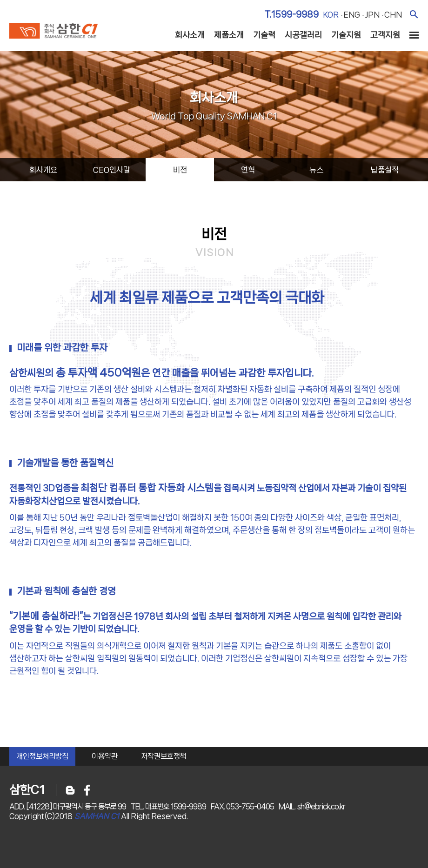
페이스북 (87, 790)
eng (352, 14)
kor (331, 14)
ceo (112, 170)
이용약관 (105, 756)
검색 (414, 14)
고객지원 (385, 35)
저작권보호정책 (164, 756)
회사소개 (190, 35)
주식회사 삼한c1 (53, 32)
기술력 (264, 35)
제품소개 (229, 35)
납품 (385, 170)
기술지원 (346, 35)
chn (393, 14)
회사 (43, 170)
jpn (372, 14)
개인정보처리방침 (42, 756)
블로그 (70, 790)
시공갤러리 (303, 35)
